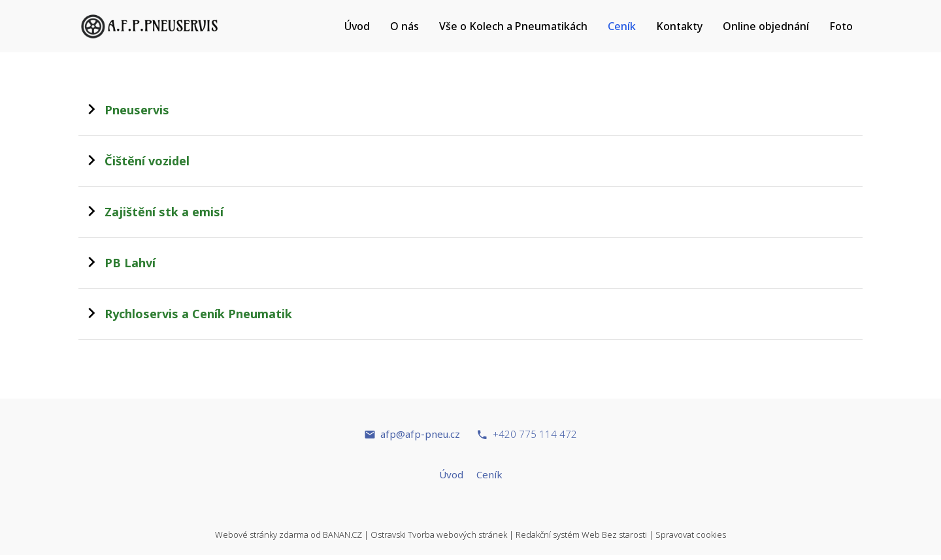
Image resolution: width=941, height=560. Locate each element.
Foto (841, 26)
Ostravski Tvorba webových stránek (439, 535)
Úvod (357, 26)
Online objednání (766, 26)
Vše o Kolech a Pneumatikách (513, 26)
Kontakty (679, 26)
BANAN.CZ (342, 535)
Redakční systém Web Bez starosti (581, 535)
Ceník (622, 26)
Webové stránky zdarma (262, 535)
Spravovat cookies (691, 535)
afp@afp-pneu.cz (420, 434)
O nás (404, 26)
